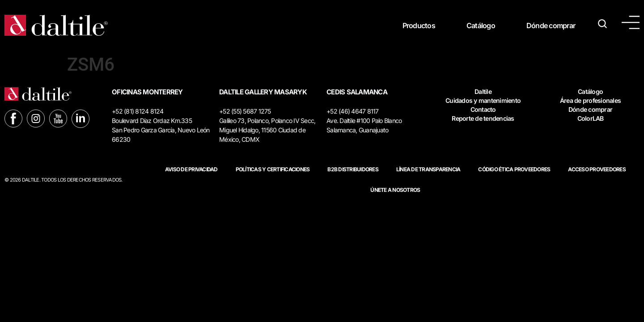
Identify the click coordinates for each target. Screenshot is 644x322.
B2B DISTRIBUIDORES (353, 169)
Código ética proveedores (514, 169)
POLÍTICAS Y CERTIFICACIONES (273, 169)
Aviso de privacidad (191, 169)
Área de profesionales (590, 100)
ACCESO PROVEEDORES (597, 169)
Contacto (483, 109)
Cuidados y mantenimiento (483, 100)
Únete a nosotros (395, 190)
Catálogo (481, 25)
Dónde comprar (551, 25)
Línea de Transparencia (428, 169)
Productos (419, 25)
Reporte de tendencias (483, 118)
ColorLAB (591, 118)
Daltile (483, 91)
